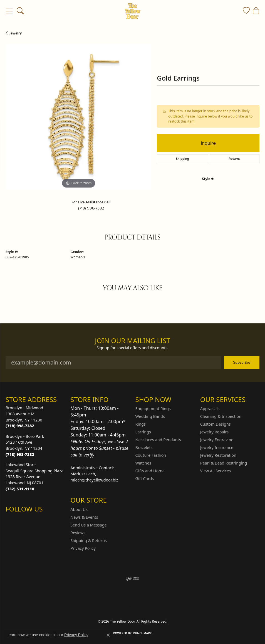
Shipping (182, 159)
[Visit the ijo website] (132, 578)
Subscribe (242, 362)
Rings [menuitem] (141, 424)
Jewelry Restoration (218, 455)
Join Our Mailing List (132, 341)
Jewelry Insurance (217, 447)
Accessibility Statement (179, 606)
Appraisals (210, 409)
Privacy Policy (83, 548)
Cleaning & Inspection (221, 416)
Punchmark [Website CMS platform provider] (143, 633)
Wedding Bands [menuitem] (150, 416)
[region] (78, 117)
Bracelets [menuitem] (144, 447)
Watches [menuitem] (143, 463)
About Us (79, 509)
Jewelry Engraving (217, 440)
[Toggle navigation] (9, 11)
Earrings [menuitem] (143, 432)
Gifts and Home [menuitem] (150, 471)
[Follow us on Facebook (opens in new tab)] (24, 520)
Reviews (78, 533)
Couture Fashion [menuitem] (151, 455)
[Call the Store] (20, 426)
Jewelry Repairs (214, 432)
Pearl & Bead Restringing (224, 463)
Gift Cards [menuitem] (145, 479)
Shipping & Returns (89, 541)
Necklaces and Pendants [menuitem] (158, 440)
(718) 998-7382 (91, 208)
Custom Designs (216, 424)
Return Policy (77, 606)
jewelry (16, 33)
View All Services (216, 471)
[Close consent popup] (108, 635)
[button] (20, 11)
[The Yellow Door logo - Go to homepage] (132, 11)
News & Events (84, 517)
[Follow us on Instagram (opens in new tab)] (11, 520)
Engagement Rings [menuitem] (153, 409)
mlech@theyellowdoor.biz (94, 480)
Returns (235, 159)
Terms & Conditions (138, 606)
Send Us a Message (88, 525)
